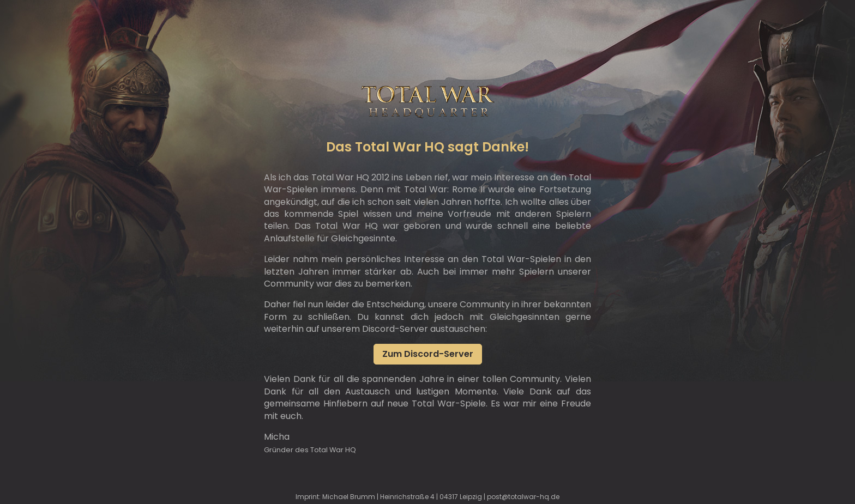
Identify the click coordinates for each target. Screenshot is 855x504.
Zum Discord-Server (428, 354)
